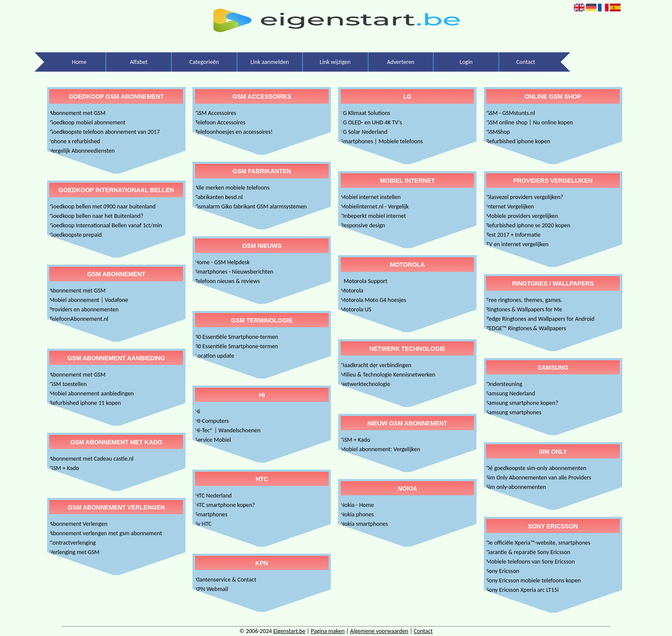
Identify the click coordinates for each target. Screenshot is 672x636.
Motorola (352, 291)
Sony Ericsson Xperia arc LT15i (522, 590)
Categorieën (204, 62)
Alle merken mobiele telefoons (232, 188)
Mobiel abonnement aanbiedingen (91, 393)
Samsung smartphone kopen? (522, 403)
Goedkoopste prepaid (75, 235)
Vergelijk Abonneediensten (82, 151)
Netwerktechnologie (366, 384)
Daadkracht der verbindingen (376, 365)
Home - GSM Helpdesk (222, 262)
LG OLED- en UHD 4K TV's (371, 122)
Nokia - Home (357, 505)
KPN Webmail (211, 589)
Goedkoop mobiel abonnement (87, 122)
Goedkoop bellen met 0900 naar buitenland (102, 206)
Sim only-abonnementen (516, 487)
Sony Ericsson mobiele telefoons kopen (533, 580)
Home (79, 62)
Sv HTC (203, 524)
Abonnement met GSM (77, 113)
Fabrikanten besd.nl (219, 197)
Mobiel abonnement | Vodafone (89, 300)
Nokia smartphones (364, 524)
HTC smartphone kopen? (225, 505)
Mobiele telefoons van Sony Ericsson (530, 562)
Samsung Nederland (510, 393)
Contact (526, 62)
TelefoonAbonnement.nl (79, 319)
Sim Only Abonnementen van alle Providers (538, 478)
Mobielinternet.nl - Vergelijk (375, 206)
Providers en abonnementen (84, 309)
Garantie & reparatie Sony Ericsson (528, 552)
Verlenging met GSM (74, 552)
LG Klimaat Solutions (366, 113)
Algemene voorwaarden (379, 631)
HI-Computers (212, 421)
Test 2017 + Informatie (513, 235)
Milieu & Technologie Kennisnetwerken (388, 375)
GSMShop (498, 132)
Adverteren (401, 62)
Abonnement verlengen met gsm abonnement (106, 533)
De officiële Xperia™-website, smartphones (538, 543)
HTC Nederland (213, 496)
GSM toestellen (68, 384)
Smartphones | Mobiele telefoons (382, 141)
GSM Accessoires (216, 113)
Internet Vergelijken (510, 206)
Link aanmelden (270, 62)
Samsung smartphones (514, 412)
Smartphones (211, 514)
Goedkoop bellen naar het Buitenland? (96, 216)
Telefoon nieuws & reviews (227, 281)
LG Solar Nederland (364, 132)
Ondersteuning (504, 384)
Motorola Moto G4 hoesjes (373, 300)
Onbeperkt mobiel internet (373, 216)
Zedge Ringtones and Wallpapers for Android (540, 319)
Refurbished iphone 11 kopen (85, 403)
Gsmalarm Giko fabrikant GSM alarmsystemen (251, 206)
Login (466, 62)
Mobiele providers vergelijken (522, 216)
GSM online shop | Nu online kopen (529, 122)
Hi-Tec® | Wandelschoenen (228, 430)
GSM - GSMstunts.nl (510, 113)
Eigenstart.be (289, 631)
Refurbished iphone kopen (518, 141)
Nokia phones (357, 514)
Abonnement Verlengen (78, 524)
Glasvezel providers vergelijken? (525, 197)
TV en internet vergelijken (517, 244)
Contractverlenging (72, 543)
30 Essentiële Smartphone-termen (237, 337)
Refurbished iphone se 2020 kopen (528, 225)
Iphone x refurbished (75, 141)
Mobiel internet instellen (371, 197)
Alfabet (139, 62)
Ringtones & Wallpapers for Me (524, 309)
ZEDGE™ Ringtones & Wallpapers (526, 328)
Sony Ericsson (502, 571)
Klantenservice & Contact (226, 580)
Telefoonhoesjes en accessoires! (234, 132)
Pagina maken (328, 631)
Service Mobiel (213, 440)
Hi (198, 411)
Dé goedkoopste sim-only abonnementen (536, 468)
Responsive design (363, 225)
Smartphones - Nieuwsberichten (234, 272)
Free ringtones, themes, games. (524, 300)
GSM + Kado (64, 468)
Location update (215, 356)
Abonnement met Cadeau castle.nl (91, 459)
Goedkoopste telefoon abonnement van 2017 (104, 132)
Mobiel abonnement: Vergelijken (381, 449)
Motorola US (356, 309)
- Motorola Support (364, 281)
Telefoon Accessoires (220, 122)
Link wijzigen (335, 62)
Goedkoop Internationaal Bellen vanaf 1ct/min (106, 225)
